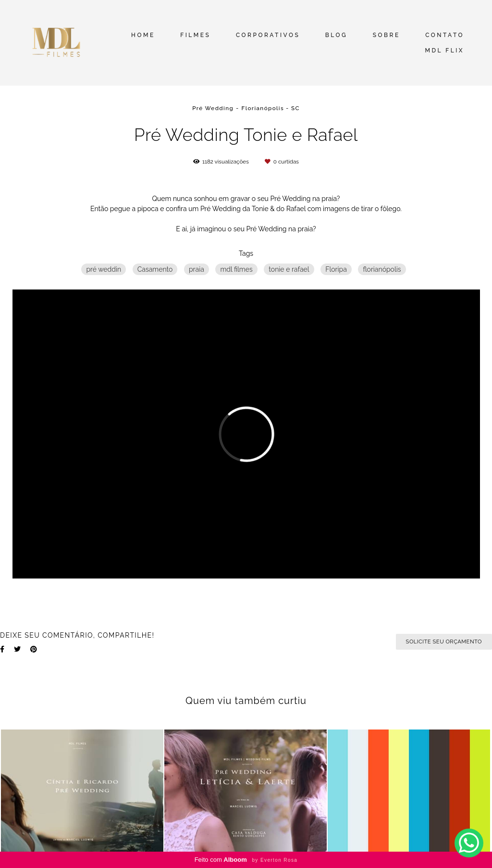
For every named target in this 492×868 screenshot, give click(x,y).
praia (197, 269)
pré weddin (104, 269)
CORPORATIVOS (268, 35)
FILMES (195, 35)
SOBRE (387, 35)
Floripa (336, 269)
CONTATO (445, 35)
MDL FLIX (444, 50)
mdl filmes (236, 269)
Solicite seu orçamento (444, 642)
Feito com (246, 860)
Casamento (155, 269)
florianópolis (382, 269)
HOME (143, 35)
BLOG (336, 35)
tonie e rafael (289, 269)
